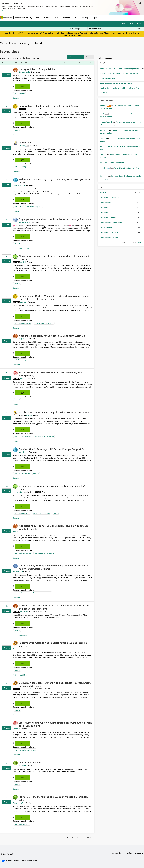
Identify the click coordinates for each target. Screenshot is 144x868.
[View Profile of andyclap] (103, 168)
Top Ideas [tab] (15, 63)
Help (131, 23)
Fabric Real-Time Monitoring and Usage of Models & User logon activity (53, 798)
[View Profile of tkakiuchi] (23, 262)
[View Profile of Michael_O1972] (24, 222)
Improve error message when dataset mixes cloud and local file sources (53, 644)
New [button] (22, 86)
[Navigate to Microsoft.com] (6, 18)
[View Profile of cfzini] (102, 176)
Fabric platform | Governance (44, 436)
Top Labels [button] (104, 187)
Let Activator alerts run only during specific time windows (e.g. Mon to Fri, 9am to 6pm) (55, 724)
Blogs (76, 18)
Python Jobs (25, 142)
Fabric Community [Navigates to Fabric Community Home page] (24, 18)
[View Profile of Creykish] (22, 145)
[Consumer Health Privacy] (29, 861)
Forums (37, 18)
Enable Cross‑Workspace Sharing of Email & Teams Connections (53, 412)
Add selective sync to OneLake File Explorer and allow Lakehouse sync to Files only (54, 527)
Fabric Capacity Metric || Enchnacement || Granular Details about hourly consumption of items (53, 567)
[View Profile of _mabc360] (17, 729)
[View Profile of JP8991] (16, 532)
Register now (76, 35)
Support (95, 18)
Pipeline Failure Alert (108, 78)
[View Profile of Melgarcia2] (104, 163)
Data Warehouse (106, 227)
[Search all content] (115, 29)
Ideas (56, 18)
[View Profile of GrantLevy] (17, 649)
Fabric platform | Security (23, 323)
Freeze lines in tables (30, 762)
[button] (75, 57)
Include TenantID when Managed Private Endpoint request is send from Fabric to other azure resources (54, 297)
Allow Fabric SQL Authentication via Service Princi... (119, 73)
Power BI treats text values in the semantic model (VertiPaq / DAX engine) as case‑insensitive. (54, 607)
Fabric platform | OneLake (23, 553)
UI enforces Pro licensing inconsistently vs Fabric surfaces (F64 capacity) (52, 487)
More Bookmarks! (118, 163)
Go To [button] (139, 23)
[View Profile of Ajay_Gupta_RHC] (19, 803)
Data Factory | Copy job (34, 207)
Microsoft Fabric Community (15, 43)
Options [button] (88, 57)
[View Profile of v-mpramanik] (31, 109)
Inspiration (47, 18)
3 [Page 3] (77, 838)
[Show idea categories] (71, 63)
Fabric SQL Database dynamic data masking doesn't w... (121, 69)
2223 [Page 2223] (89, 838)
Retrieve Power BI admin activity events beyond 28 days (49, 106)
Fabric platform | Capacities (42, 593)
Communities (66, 18)
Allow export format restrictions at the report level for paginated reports (54, 257)
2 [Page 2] (72, 838)
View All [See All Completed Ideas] (103, 92)
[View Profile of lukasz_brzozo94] (19, 185)
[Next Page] (94, 836)
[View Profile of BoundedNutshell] (25, 72)
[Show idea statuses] (85, 63)
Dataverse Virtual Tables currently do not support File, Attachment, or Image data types (55, 684)
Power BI (17, 130)
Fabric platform (20, 93)
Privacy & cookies (115, 853)
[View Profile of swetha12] (24, 378)
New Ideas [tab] (25, 63)
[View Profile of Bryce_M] (103, 154)
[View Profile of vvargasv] (29, 415)
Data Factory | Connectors (23, 436)
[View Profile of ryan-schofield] (18, 492)
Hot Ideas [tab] (6, 63)
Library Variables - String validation (38, 69)
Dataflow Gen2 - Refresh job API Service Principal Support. (51, 449)
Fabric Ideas (39, 43)
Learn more (6, 11)
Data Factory (19, 207)
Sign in (124, 23)
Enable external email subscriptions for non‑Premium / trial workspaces (51, 374)
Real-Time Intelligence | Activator (25, 750)
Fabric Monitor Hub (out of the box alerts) (116, 83)
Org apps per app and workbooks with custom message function (54, 219)
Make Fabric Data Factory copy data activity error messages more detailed (54, 181)
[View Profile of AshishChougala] (26, 689)
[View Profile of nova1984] (103, 138)
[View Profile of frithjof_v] (103, 106)
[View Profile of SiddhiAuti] (22, 765)
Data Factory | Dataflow (22, 473)
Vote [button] (8, 74)
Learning (85, 18)
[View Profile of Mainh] (102, 146)
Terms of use (128, 853)
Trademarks (139, 853)
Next (140, 242)
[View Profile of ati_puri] (21, 339)
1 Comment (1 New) (21, 635)
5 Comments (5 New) (21, 248)
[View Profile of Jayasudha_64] (18, 572)
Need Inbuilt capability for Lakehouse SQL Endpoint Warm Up (52, 336)
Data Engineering (20, 167)
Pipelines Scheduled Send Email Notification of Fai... (119, 88)
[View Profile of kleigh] (102, 114)
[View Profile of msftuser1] (24, 302)
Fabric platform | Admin (22, 513)
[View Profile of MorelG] (21, 452)
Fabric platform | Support (41, 513)
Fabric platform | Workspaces (44, 323)
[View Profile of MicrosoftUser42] (106, 122)
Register (116, 23)
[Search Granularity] (78, 29)
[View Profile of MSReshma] (24, 612)
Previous (125, 242)
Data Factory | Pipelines (109, 217)
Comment (17, 98)
